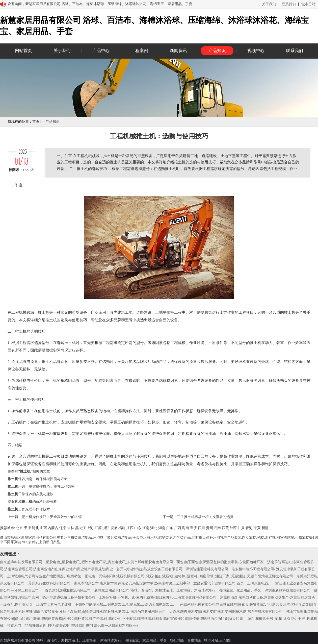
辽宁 (63, 528)
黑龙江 (81, 528)
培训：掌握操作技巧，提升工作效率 (41, 487)
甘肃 (241, 528)
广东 (170, 528)
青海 (249, 528)
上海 (90, 528)
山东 (138, 528)
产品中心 (101, 51)
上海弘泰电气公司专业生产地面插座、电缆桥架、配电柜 (51, 576)
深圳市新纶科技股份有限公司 (288, 590)
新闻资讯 (178, 51)
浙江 (106, 528)
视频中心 (256, 51)
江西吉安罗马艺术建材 (54, 604)
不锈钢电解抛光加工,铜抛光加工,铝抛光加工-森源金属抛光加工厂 (126, 604)
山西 (43, 528)
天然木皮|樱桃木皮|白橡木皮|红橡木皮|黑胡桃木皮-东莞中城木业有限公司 (226, 612)
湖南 (162, 528)
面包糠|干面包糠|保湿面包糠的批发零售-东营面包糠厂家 (220, 562)
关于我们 (269, 4)
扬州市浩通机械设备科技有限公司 (69, 597)
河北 (35, 528)
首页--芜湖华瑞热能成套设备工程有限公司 (150, 569)
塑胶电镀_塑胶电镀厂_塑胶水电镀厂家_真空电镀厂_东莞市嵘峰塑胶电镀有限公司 (110, 562)
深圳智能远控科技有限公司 (207, 569)
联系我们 (289, 4)
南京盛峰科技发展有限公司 (21, 562)
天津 (28, 528)
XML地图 (177, 640)
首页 (36, 122)
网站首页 (23, 51)
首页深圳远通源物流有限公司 (68, 590)
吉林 (71, 528)
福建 (122, 528)
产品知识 (217, 51)
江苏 (98, 528)
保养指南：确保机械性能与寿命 (38, 479)
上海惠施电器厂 (259, 583)
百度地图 (194, 640)
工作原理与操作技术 (29, 509)
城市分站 (308, 4)
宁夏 (257, 528)
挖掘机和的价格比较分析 (32, 502)
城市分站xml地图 (217, 640)
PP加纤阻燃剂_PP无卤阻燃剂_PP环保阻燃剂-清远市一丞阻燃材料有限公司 (82, 626)
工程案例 (140, 51)
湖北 (154, 528)
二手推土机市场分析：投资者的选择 (205, 517)
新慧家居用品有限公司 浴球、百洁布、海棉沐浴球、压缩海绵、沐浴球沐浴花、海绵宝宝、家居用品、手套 (178, 590)
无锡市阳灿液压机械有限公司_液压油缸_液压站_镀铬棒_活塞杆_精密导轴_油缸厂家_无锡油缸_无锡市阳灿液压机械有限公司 (196, 576)
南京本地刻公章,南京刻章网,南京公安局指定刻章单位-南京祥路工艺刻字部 (132, 583)
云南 (217, 528)
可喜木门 (14, 626)
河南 (146, 528)
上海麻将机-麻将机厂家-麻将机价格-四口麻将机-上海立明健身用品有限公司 (158, 597)
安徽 (114, 528)
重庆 (194, 528)
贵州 (209, 528)
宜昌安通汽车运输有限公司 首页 (219, 583)
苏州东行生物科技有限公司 (49, 583)
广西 (178, 528)
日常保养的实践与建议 (31, 494)
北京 (19, 528)
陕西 (233, 528)
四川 (201, 528)
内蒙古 (53, 528)
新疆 (265, 528)
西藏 (225, 528)
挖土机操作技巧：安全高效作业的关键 (52, 517)
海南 (185, 528)
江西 (130, 528)
